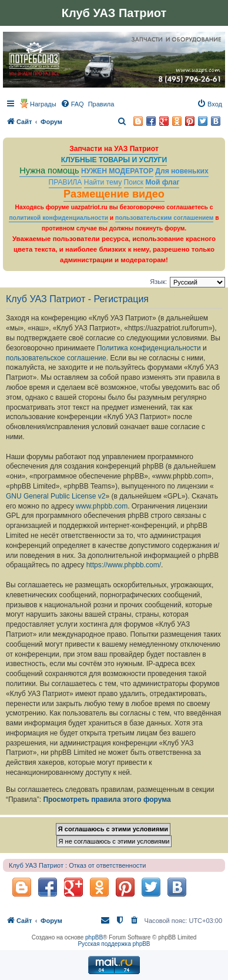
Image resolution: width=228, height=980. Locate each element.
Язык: (158, 282)
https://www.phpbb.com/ (124, 565)
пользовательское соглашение (56, 358)
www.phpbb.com (102, 506)
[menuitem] (72, 104)
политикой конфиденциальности (58, 218)
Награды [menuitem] (43, 104)
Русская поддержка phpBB (114, 944)
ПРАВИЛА (66, 182)
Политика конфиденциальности (149, 348)
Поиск (134, 182)
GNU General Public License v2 (56, 496)
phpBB (94, 937)
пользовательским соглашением (164, 218)
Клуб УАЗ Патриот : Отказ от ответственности (77, 865)
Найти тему (103, 182)
